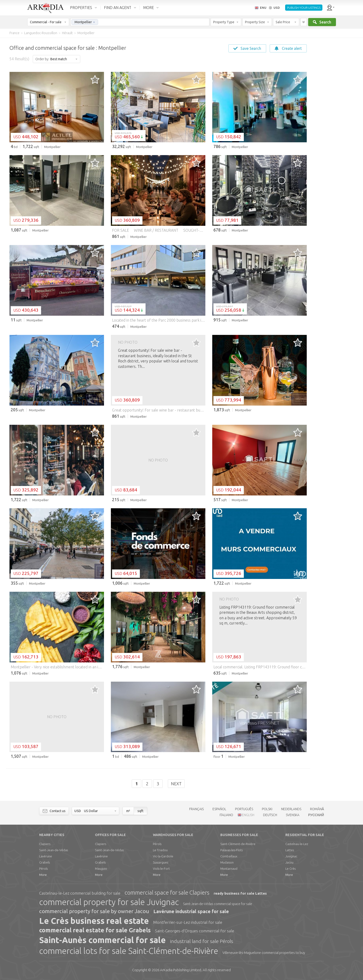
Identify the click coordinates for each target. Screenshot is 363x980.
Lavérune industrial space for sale (191, 911)
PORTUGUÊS (244, 809)
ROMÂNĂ (317, 809)
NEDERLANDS (291, 809)
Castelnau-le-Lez (297, 844)
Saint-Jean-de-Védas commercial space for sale (218, 904)
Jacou (289, 862)
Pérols (43, 869)
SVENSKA (293, 815)
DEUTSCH (270, 815)
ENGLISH (248, 815)
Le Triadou (160, 850)
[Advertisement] (335, 109)
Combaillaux (229, 856)
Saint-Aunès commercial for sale (102, 940)
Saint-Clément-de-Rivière (238, 844)
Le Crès (290, 869)
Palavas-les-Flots (231, 850)
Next (176, 784)
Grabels (45, 862)
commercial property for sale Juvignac (109, 902)
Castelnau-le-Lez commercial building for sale (80, 893)
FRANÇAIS (196, 809)
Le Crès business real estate (94, 921)
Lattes (290, 850)
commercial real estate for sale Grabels (95, 930)
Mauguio (101, 869)
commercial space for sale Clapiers (167, 893)
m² (128, 811)
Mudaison (227, 862)
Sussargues (160, 862)
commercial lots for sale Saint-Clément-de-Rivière (129, 951)
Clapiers (45, 844)
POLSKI (267, 809)
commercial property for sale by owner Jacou (94, 911)
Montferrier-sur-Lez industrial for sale (188, 922)
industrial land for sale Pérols (202, 941)
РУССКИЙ (316, 815)
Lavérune (46, 856)
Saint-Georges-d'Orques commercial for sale (195, 931)
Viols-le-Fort (161, 869)
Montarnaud (229, 869)
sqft (140, 811)
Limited (181, 970)
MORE (148, 8)
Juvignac (291, 856)
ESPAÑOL (219, 809)
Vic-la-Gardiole (163, 856)
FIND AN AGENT (118, 8)
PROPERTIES (81, 8)
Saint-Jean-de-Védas (54, 850)
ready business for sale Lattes (240, 893)
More (43, 875)
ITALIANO (226, 815)
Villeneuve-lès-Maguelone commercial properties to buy (264, 953)
